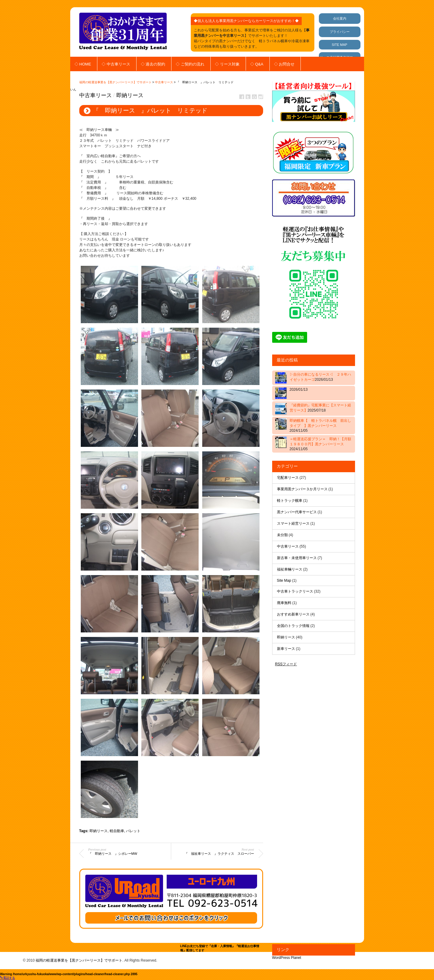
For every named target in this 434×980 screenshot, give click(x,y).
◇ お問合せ (284, 64)
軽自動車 (117, 831)
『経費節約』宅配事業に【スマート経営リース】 (320, 408)
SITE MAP (340, 45)
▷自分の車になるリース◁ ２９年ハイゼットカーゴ (320, 377)
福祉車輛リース (290, 569)
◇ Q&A (257, 64)
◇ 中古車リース (116, 64)
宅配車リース (288, 478)
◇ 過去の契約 (153, 64)
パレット (133, 831)
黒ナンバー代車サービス (297, 512)
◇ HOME (83, 64)
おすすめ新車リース (293, 614)
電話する (8, 978)
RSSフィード (286, 664)
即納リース (130, 95)
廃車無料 (284, 603)
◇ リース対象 (227, 64)
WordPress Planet (287, 958)
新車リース (286, 649)
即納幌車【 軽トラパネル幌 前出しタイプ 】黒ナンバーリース (320, 426)
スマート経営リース (293, 523)
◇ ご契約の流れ (190, 64)
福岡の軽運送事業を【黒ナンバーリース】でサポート (115, 82)
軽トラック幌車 (290, 501)
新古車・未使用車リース (297, 558)
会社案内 (340, 18)
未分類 (282, 535)
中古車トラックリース (295, 591)
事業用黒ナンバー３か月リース (302, 489)
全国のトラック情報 (293, 626)
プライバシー (340, 32)
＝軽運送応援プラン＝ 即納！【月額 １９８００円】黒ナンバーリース (321, 444)
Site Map (284, 581)
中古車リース (164, 82)
